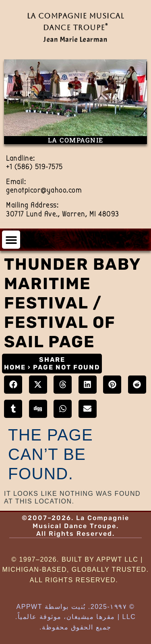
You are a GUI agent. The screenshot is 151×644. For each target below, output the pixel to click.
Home (15, 367)
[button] (11, 240)
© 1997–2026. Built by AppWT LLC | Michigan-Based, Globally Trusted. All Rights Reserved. (75, 570)
